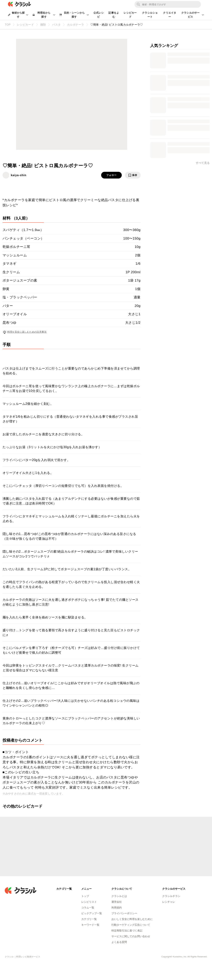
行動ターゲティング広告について (131, 925)
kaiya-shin (19, 175)
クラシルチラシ (171, 896)
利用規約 (117, 908)
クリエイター (170, 15)
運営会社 (117, 902)
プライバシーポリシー (124, 913)
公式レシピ (99, 15)
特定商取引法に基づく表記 (127, 931)
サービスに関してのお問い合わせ (131, 936)
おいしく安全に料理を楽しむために (132, 919)
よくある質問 (119, 942)
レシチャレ (169, 902)
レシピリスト (89, 902)
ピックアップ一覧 (92, 913)
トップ (85, 896)
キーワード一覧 (90, 925)
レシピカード (130, 15)
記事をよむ (114, 15)
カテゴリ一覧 (89, 919)
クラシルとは (119, 896)
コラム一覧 (88, 908)
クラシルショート (150, 15)
